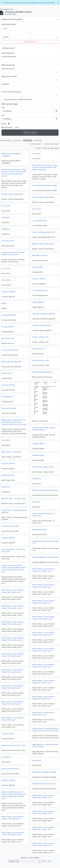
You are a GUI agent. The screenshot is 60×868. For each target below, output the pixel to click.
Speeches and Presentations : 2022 (24, 748)
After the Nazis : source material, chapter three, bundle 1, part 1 (43, 846)
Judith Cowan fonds (8, 475)
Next (49, 861)
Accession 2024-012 (8, 464)
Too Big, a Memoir (8, 327)
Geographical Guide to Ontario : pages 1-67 (45, 542)
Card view (28, 140)
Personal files (6, 280)
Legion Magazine (38, 302)
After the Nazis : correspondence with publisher (14, 511)
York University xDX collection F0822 (45, 185)
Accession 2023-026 (8, 385)
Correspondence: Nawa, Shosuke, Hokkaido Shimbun (44, 429)
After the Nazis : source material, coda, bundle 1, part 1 (43, 715)
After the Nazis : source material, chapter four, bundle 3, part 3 (43, 667)
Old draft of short (38, 349)
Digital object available (9, 76)
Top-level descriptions (11, 99)
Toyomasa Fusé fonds (9, 408)
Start (3, 108)
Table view (37, 140)
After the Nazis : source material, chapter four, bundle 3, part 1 (13, 655)
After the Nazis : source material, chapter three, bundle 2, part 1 (43, 619)
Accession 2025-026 (8, 292)
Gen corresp (6, 206)
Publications (6, 217)
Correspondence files (9, 315)
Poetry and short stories (10, 350)
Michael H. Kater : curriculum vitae (13, 498)
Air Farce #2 (36, 154)
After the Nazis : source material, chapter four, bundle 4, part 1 (13, 671)
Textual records (7, 373)
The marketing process (40, 290)
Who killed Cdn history (40, 255)
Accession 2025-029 (8, 782)
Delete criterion (30, 42)
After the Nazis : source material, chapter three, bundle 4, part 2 (13, 623)
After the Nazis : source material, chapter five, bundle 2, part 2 (13, 687)
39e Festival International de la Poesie (45, 490)
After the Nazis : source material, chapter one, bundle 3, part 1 (13, 819)
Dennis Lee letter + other (41, 360)
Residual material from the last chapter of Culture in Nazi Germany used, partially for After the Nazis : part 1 (14, 569)
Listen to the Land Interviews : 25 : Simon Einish (44, 514)
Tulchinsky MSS (37, 267)
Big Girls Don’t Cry (8, 338)
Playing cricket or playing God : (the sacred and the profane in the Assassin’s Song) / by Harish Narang (14, 422)
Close (11, 9)
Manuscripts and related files (11, 362)
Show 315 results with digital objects (47, 148)
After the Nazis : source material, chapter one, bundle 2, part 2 (43, 798)
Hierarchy (17, 140)
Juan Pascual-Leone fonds (10, 770)
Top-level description (9, 57)
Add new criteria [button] (8, 48)
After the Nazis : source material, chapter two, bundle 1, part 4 (43, 571)
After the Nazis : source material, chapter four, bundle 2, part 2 (43, 651)
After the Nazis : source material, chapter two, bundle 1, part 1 (43, 830)
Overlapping (8, 127)
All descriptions (27, 99)
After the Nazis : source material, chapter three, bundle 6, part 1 (43, 635)
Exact (17, 127)
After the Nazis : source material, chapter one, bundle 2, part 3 (43, 814)
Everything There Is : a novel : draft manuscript (13, 551)
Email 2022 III (6, 758)
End (3, 115)
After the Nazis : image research (43, 467)
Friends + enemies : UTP (40, 337)
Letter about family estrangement (44, 314)
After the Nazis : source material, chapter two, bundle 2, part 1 (43, 587)
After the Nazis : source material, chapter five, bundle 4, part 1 (43, 699)
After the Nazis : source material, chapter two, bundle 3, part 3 (43, 603)
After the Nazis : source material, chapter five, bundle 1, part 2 (43, 683)
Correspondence (7, 397)
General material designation (11, 92)
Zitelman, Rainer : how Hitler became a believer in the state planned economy (45, 731)
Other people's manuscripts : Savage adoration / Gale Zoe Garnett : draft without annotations (45, 167)
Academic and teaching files (42, 325)
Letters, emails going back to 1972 (44, 232)
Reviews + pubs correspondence (13, 194)
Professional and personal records (44, 785)
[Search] (30, 29)
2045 (44, 861)
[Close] (58, 3)
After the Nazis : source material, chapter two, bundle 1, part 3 (13, 835)
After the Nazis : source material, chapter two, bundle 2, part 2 (13, 591)
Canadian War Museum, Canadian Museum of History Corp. (13, 253)
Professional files (38, 455)
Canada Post (37, 478)
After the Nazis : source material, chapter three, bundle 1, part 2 (13, 607)
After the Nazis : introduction (11, 452)
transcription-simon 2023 (10, 526)
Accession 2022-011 (8, 734)
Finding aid (5, 84)
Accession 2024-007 (39, 279)
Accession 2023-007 (8, 538)
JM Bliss (4, 303)
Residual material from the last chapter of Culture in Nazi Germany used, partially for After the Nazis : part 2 (14, 797)
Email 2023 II (6, 440)
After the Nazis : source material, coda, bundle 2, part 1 (13, 719)
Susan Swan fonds (8, 241)
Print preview (6, 140)
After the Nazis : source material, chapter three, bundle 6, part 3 (13, 639)
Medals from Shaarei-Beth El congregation (11, 155)
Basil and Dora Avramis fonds (42, 372)
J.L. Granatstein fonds (40, 220)
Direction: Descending (51, 144)
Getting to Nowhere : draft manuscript (45, 557)
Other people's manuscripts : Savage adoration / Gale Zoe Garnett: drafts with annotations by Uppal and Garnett (14, 173)
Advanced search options (12, 19)
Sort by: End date (36, 144)
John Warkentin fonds (40, 529)
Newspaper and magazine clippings (44, 773)
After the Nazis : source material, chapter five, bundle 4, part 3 (13, 703)
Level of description (8, 69)
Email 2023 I (36, 502)
